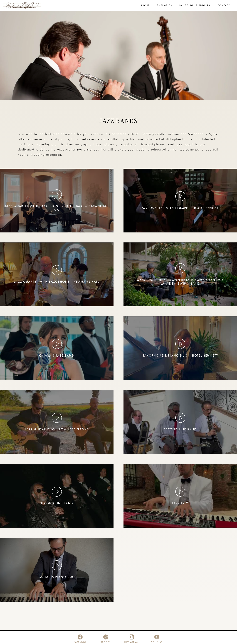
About (145, 6)
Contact (224, 6)
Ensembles (164, 6)
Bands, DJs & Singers (195, 6)
